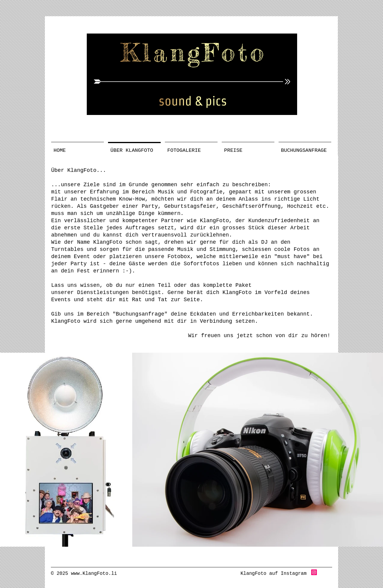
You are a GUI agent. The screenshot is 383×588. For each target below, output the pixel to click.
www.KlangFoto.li (94, 574)
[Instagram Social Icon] (314, 572)
